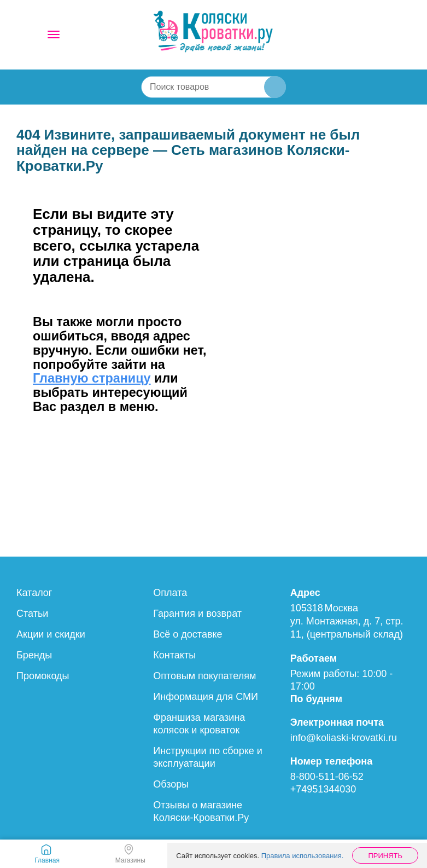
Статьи (32, 614)
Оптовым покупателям (204, 676)
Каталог (34, 593)
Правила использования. (303, 856)
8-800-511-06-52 (327, 777)
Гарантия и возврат (197, 614)
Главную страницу (92, 378)
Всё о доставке (188, 634)
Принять (385, 856)
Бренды (34, 655)
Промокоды (43, 676)
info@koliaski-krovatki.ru (344, 738)
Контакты (174, 655)
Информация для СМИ (206, 697)
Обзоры (171, 784)
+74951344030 (323, 789)
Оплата (170, 593)
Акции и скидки (51, 634)
